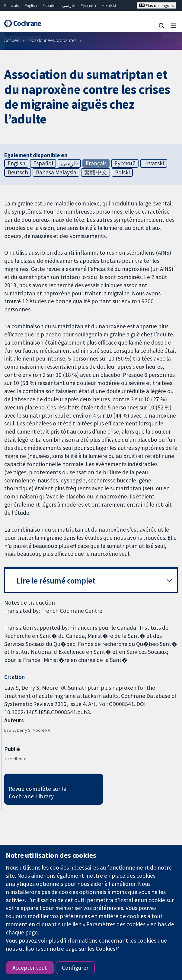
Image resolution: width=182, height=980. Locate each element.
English (31, 5)
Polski (122, 172)
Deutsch (18, 172)
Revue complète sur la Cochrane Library (38, 792)
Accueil (12, 40)
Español (49, 5)
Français (11, 5)
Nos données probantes (53, 40)
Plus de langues (156, 5)
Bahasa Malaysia (56, 172)
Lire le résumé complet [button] (56, 581)
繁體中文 (96, 172)
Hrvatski (109, 5)
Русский (88, 5)
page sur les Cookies (90, 949)
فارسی (69, 5)
